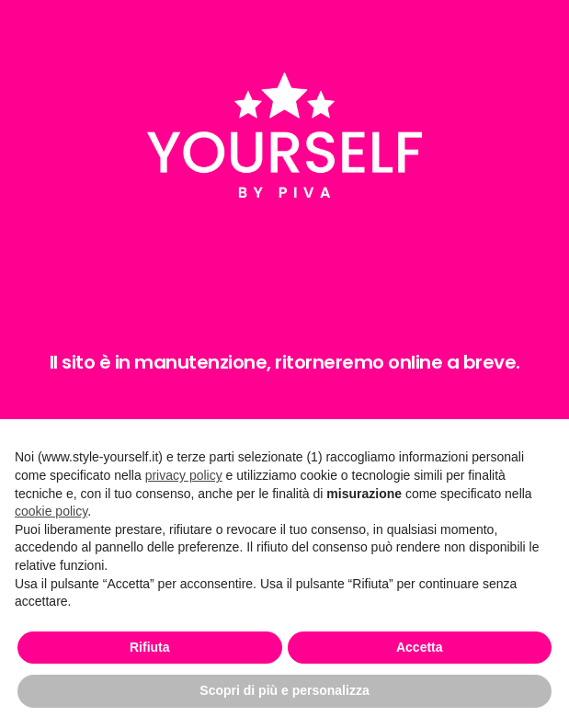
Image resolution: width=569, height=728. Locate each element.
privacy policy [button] (184, 475)
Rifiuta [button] (150, 647)
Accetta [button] (420, 647)
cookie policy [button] (51, 511)
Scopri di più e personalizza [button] (284, 690)
